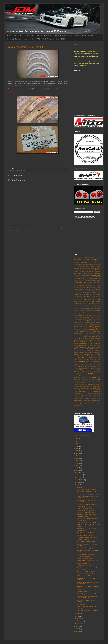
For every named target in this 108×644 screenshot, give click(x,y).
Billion (87, 272)
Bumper (87, 279)
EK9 (99, 296)
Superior (93, 383)
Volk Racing (80, 397)
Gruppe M (81, 317)
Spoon (98, 378)
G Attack (91, 309)
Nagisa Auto (93, 345)
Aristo (98, 266)
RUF (89, 368)
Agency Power (88, 261)
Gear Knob (93, 312)
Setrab (96, 372)
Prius (87, 358)
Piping (84, 354)
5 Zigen (85, 257)
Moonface (85, 344)
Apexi (81, 266)
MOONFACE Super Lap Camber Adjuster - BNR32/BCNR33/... (86, 512)
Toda (80, 390)
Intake (95, 324)
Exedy (84, 302)
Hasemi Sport (92, 319)
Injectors (87, 324)
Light (86, 337)
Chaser (82, 286)
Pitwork (92, 354)
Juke (80, 330)
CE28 (80, 284)
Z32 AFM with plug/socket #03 (85, 566)
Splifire (85, 378)
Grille (94, 316)
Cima (91, 286)
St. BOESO (82, 379)
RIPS (78, 366)
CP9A (90, 289)
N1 (88, 345)
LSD (81, 338)
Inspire (91, 324)
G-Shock (76, 310)
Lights (89, 337)
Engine (94, 298)
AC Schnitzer (96, 257)
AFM (83, 261)
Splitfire (89, 378)
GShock (85, 317)
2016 (77, 463)
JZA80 (85, 330)
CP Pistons (85, 289)
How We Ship (30, 36)
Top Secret (82, 392)
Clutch (80, 287)
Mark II (94, 338)
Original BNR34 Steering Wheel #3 (86, 489)
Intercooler (97, 326)
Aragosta (91, 266)
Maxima (98, 338)
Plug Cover (97, 354)
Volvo (89, 397)
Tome (83, 390)
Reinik (92, 365)
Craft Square (96, 289)
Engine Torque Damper (85, 300)
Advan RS (92, 259)
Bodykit (15, 170)
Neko (75, 347)
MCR (82, 340)
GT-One (93, 317)
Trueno (78, 393)
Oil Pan (98, 349)
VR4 (96, 397)
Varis (87, 395)
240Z (75, 257)
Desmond (98, 293)
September (80, 480)
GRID (91, 316)
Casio (98, 282)
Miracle (88, 342)
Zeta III (75, 406)
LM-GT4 (98, 337)
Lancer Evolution (79, 335)
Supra (75, 385)
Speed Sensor (96, 376)
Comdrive (93, 287)
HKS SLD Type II (82, 604)
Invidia (85, 328)
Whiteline (80, 400)
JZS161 (89, 330)
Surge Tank (81, 385)
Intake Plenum (83, 326)
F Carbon (97, 302)
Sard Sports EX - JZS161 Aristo (86, 533)
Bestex (83, 272)
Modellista (76, 344)
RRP (77, 368)
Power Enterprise (83, 356)
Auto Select (77, 270)
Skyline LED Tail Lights (14, 39)
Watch (86, 399)
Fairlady (76, 303)
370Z (81, 257)
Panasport (76, 354)
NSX (89, 347)
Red (75, 365)
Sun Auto (94, 381)
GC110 (86, 312)
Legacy (98, 335)
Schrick (95, 370)
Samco (89, 370)
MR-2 (92, 344)
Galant (82, 310)
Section (82, 372)
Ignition (85, 323)
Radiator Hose (89, 361)
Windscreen (97, 400)
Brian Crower (77, 277)
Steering (97, 379)
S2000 (81, 370)
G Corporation (96, 309)
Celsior (93, 284)
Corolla (80, 289)
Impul (75, 324)
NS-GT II (85, 347)
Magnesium (85, 338)
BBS (96, 270)
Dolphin (93, 294)
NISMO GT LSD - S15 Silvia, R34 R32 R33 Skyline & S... (87, 583)
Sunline (98, 381)
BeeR (80, 272)
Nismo (19, 170)
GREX (84, 316)
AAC (91, 257)
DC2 (88, 293)
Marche (90, 338)
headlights (84, 321)
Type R (95, 393)
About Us (76, 36)
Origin (96, 351)
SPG (82, 378)
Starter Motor (92, 379)
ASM (78, 268)
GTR (99, 317)
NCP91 (98, 345)
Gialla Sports (81, 314)
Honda (92, 321)
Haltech (81, 319)
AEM (78, 261)
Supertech (97, 383)
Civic (94, 286)
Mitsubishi (95, 342)
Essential (76, 302)
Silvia (82, 374)
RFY (99, 365)
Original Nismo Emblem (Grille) (85, 548)
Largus (86, 335)
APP (85, 266)
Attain (89, 268)
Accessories (78, 259)
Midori (78, 342)
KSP (94, 333)
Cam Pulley (86, 280)
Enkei (95, 300)
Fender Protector (93, 303)
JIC (78, 330)
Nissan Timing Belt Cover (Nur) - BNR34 (88, 561)
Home (9, 36)
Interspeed (81, 328)
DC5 (91, 293)
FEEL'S (87, 303)
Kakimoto (81, 331)
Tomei (86, 390)
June (79, 487)
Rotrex (95, 366)
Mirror (91, 342)
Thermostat (93, 388)
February (80, 621)
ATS (86, 268)
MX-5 (83, 345)
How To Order (18, 36)
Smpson (98, 374)
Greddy (80, 316)
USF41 (75, 395)
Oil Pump (76, 351)
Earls (82, 296)
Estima (80, 302)
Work (86, 402)
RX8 (99, 368)
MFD (75, 342)
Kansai (86, 331)
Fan (80, 303)
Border (75, 275)
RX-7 (92, 368)
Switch (78, 386)
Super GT (80, 383)
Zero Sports (86, 404)
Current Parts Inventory (45, 36)
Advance (98, 259)
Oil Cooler (93, 349)
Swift (75, 386)
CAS (95, 282)
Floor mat (83, 305)
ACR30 (84, 259)
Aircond (93, 263)
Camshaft (92, 280)
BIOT (90, 272)
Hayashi (98, 319)
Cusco (94, 291)
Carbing (76, 282)
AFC (81, 261)
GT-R (96, 317)
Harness (85, 319)
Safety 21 (85, 370)
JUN (83, 330)
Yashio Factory (91, 402)
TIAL (77, 390)
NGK (77, 347)
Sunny (75, 383)
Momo (80, 344)
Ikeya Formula (91, 323)
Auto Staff (83, 270)
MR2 (99, 344)
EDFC (96, 296)
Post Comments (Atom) (22, 231)
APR (87, 266)
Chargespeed (77, 286)
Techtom (76, 388)
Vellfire (98, 395)
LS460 (78, 338)
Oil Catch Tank (86, 349)
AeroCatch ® (29, 39)
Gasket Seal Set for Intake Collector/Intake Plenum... (85, 557)
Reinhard (88, 365)
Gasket (79, 312)
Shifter (78, 374)
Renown (95, 365)
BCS (99, 270)
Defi (94, 293)
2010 (77, 631)
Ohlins (75, 349)
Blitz (93, 272)
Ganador (86, 310)
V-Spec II (83, 395)
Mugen (79, 345)
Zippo (80, 406)
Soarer (80, 376)
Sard (92, 370)
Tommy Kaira (92, 390)
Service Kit (91, 372)
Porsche (76, 356)
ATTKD (92, 268)
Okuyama (89, 351)
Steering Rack (77, 381)
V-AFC (79, 395)
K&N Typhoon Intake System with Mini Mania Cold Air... (87, 569)
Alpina (83, 265)
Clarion (98, 286)
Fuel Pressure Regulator (84, 307)
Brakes (93, 275)
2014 (77, 468)
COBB (84, 287)
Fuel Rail (97, 307)
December (80, 473)
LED (94, 335)
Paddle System (96, 353)
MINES (82, 342)
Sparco (85, 376)
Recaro (98, 363)
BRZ (94, 277)
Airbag (89, 263)
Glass (86, 314)
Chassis (87, 286)
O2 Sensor (93, 347)
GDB (89, 312)
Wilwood (85, 400)
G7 (79, 310)
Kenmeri (80, 333)
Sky (85, 374)
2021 (77, 451)
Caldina (76, 280)
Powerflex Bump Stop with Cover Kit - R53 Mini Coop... (87, 515)
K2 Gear (76, 331)
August (79, 482)
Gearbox (98, 312)
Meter (93, 340)
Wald (99, 397)
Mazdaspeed (77, 340)
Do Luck (89, 294)
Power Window (81, 358)
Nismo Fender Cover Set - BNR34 (26, 47)
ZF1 (78, 406)
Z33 (79, 404)
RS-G (80, 368)
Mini (85, 342)
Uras (98, 393)
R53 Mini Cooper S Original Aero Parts (87, 594)
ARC (95, 266)
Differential (76, 294)
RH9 (75, 366)
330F (78, 257)
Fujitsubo (83, 309)
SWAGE (98, 385)
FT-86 (77, 307)
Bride (85, 277)
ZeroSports (97, 404)
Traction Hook (89, 392)
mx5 (85, 345)
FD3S (83, 303)
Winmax (76, 402)
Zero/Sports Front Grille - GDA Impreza (88, 611)
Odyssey (98, 347)
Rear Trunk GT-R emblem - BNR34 (87, 542)
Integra (91, 326)
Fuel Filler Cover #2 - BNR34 (85, 535)
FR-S (96, 305)
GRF (88, 316)
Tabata (82, 386)
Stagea (86, 379)
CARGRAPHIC (90, 282)
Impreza (97, 323)
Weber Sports (92, 399)
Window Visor (91, 400)
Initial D (83, 324)
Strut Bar (85, 381)
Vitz (75, 397)
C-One (91, 279)
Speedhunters (77, 378)
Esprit (98, 300)
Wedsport (98, 399)
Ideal (82, 323)
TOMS (98, 390)
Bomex (90, 273)
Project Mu (97, 358)
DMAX (85, 294)
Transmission (96, 392)
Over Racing (80, 353)
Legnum (76, 337)
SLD (95, 374)
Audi (95, 268)
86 (89, 257)
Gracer (75, 316)
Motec (89, 344)
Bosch (79, 275)
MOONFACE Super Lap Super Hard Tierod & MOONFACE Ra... (87, 508)
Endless (89, 298)
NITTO (38, 39)
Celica (88, 284)
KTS (96, 333)
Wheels (76, 400)
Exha (87, 302)
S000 (75, 370)
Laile (99, 333)
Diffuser (81, 294)
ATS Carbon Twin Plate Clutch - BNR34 (88, 494)
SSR (77, 379)
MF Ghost (97, 340)
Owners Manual (88, 353)
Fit (79, 305)
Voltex (85, 397)
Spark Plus (90, 376)
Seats (78, 372)
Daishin (85, 293)
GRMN (98, 316)
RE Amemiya (88, 363)
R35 (88, 359)
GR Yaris (98, 314)
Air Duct (79, 263)
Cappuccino (97, 280)
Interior (76, 328)
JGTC (75, 330)
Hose (99, 321)
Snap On (76, 376)
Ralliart (95, 361)
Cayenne (76, 284)
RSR (83, 368)
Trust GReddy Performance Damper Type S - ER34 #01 (87, 597)
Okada (85, 351)
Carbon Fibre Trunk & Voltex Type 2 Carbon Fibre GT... (87, 538)
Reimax (84, 365)
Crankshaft (76, 291)
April (79, 616)
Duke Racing (77, 296)
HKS (89, 321)
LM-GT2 (93, 337)
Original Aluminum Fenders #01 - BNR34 (88, 504)
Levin (79, 337)
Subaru (90, 381)
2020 (77, 453)
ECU (92, 296)
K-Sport (93, 330)
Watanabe (82, 399)
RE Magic (93, 363)
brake (89, 275)
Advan (88, 259)
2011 (77, 629)
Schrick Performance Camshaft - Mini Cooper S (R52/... (87, 530)
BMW (96, 272)
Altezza (91, 265)
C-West (95, 279)
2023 (77, 446)
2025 (77, 441)
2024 (77, 444)
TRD (75, 393)
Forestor (92, 305)
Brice (82, 277)
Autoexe (88, 270)
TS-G (85, 393)
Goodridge (90, 314)
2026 (77, 439)
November (80, 475)
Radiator (83, 361)
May (79, 614)
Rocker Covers (83, 366)
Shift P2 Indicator (88, 36)
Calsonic (80, 280)
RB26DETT (82, 363)
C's (99, 279)
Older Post (64, 228)
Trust (82, 393)
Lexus (82, 337)
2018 (77, 458)
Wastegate (76, 399)
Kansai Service (92, 331)
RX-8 (96, 368)
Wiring (79, 402)
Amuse (98, 265)
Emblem (83, 298)
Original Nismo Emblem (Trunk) (86, 554)
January (80, 623)
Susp (86, 385)
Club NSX (76, 287)
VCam (90, 395)
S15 (77, 370)
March (79, 619)
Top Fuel (76, 392)
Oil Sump (81, 351)
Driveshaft (97, 294)
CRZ (87, 291)
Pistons (88, 354)
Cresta (81, 291)
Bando (92, 270)
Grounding (76, 317)
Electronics (77, 298)
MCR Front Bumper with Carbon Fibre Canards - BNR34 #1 (87, 591)
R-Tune (84, 359)
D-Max (81, 293)
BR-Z (85, 275)
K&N (96, 330)
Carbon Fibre (82, 282)
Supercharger (87, 383)
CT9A (90, 291)
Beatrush (76, 272)
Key (84, 333)
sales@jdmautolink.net (80, 66)
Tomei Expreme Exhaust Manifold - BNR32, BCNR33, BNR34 (87, 573)
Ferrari (98, 303)
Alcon (96, 263)
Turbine (89, 393)
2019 (77, 456)
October (80, 477)
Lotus (75, 338)
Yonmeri (76, 404)
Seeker (86, 372)
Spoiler (94, 378)
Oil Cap (79, 349)
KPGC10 (90, 333)
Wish (83, 402)
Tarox (88, 386)
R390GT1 (92, 359)
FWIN (87, 309)
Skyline (23, 170)
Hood (96, 321)
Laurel (91, 335)
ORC (93, 351)
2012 (77, 627)
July (78, 485)
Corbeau (76, 289)
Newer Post (12, 228)
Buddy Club (80, 279)
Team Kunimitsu (96, 386)
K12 (99, 330)
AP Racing (76, 266)
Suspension (91, 384)
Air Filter (84, 263)
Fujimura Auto (77, 309)
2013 (77, 470)
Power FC (90, 356)
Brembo (98, 275)
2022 (77, 449)
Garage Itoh (93, 310)
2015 (77, 466)
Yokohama (97, 402)
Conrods (98, 287)
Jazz (99, 328)
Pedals (81, 354)
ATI (84, 268)
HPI (75, 323)
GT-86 (89, 317)
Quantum (80, 359)
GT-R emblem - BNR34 (83, 576)
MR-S (95, 344)
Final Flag (76, 305)
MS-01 (75, 345)
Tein (79, 388)
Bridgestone (90, 277)
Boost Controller (96, 273)
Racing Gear (77, 361)
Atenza (81, 268)
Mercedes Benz (87, 340)
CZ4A (78, 293)
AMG (95, 265)
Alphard (80, 265)
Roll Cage (90, 366)
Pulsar (75, 359)
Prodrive (91, 358)
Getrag (75, 314)
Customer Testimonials (63, 36)
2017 (77, 461)
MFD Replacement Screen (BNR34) (55, 39)
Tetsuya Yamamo (85, 388)
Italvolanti (89, 328)
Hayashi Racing (77, 321)
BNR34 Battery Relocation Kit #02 (86, 492)
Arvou (75, 268)
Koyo (86, 333)
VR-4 (92, 397)
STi (81, 381)
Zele (81, 404)
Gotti (94, 314)
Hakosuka (76, 319)
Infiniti (79, 324)
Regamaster (79, 365)
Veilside (94, 395)
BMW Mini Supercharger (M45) (85, 563)
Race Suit (97, 359)
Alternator (87, 265)
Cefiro (84, 284)
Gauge (83, 312)
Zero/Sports (92, 404)
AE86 (75, 261)
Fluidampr (88, 305)
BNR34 (79, 273)
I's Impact (78, 323)
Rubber (86, 368)
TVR (92, 393)
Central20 (98, 284)
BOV (82, 275)
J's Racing (94, 328)
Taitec (85, 386)
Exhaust (92, 301)
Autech (98, 268)
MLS (99, 342)
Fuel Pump (92, 307)
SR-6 (75, 379)
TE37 (91, 386)
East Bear (87, 296)
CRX (84, 291)
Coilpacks (88, 287)
